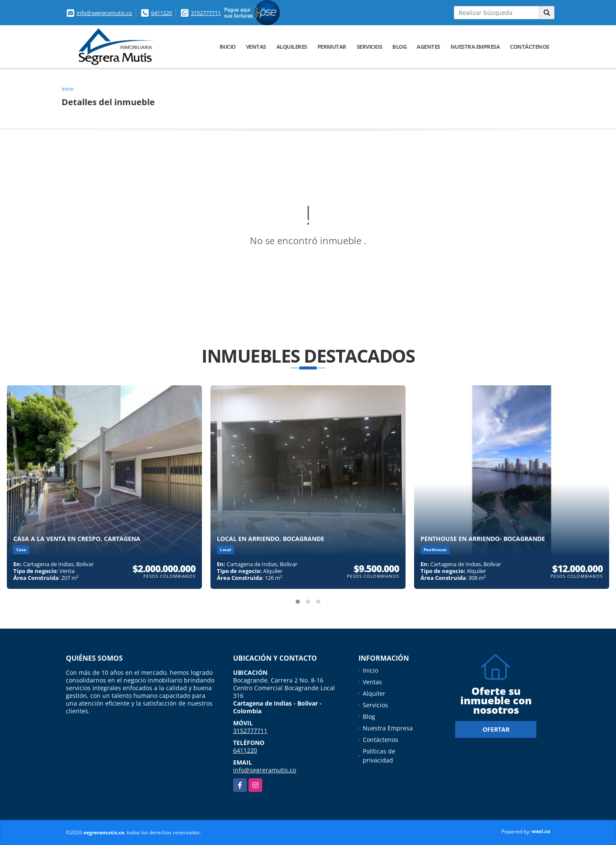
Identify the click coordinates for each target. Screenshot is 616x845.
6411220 (161, 13)
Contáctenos (530, 47)
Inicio (228, 47)
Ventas (256, 47)
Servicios (370, 47)
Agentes (428, 47)
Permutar (332, 47)
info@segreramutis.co (104, 13)
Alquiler (374, 693)
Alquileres (292, 47)
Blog (399, 47)
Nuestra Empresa (475, 47)
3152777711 (206, 13)
